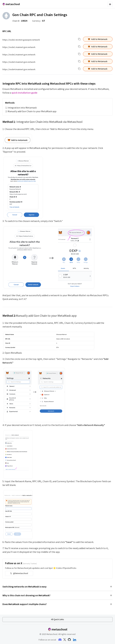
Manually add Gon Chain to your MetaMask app (32, 111)
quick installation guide (24, 93)
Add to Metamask (98, 39)
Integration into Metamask (22, 108)
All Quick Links (57, 619)
